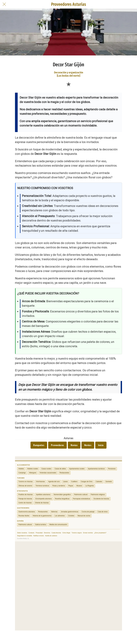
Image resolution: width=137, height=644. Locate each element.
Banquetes (39, 445)
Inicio (101, 445)
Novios (88, 445)
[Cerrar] (4, 4)
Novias (74, 445)
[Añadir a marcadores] (68, 84)
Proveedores (57, 445)
